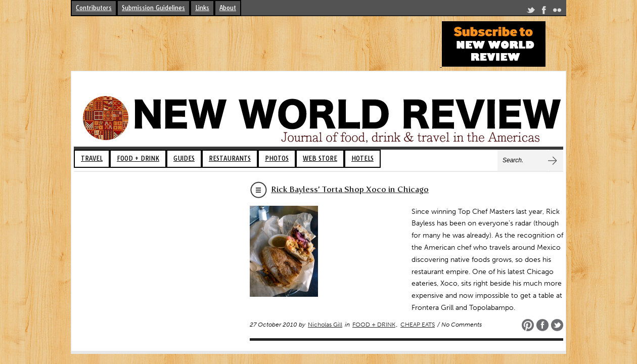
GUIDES (184, 158)
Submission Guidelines (153, 8)
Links (202, 8)
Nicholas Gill (325, 325)
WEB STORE (320, 158)
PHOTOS (277, 158)
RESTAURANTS (230, 158)
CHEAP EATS (418, 325)
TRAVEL (92, 158)
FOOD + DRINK (138, 158)
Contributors (94, 8)
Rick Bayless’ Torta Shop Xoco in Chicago (350, 189)
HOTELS (362, 158)
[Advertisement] (255, 44)
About (228, 8)
